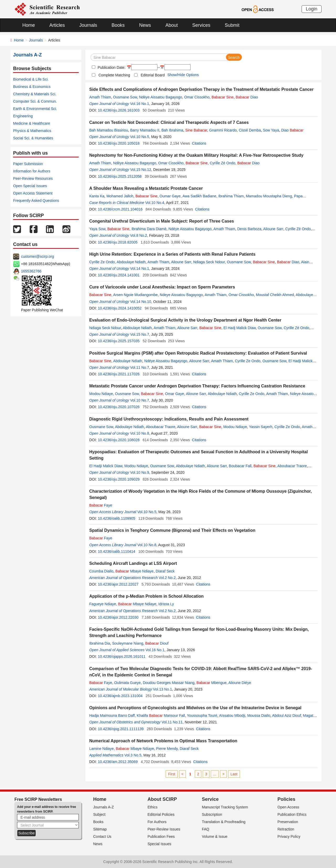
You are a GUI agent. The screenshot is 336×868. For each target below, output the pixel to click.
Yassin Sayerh (261, 427)
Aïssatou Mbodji (232, 716)
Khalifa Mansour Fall (161, 716)
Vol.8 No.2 (139, 235)
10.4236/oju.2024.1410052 (120, 308)
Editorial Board (153, 75)
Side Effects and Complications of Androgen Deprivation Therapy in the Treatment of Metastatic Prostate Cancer (201, 89)
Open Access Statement (33, 193)
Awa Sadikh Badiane (199, 196)
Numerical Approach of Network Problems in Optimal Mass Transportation (163, 741)
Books (118, 25)
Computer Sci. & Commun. (35, 101)
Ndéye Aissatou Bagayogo (190, 229)
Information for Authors (32, 171)
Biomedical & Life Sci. (31, 79)
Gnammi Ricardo (223, 130)
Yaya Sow (97, 229)
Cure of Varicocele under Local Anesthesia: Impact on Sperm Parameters (162, 287)
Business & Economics (32, 87)
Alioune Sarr (273, 229)
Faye (101, 505)
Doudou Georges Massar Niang (169, 683)
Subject (99, 814)
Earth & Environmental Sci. (35, 109)
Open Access (288, 807)
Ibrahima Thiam (231, 196)
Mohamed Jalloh (120, 196)
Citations (199, 143)
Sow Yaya (271, 130)
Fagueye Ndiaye (103, 604)
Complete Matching (114, 75)
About (172, 25)
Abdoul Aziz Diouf (287, 716)
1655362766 (31, 271)
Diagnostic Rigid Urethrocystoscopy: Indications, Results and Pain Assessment (169, 419)
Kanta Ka (97, 196)
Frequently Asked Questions (36, 201)
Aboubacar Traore (161, 427)
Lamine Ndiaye (101, 749)
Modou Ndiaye (101, 394)
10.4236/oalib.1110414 (117, 551)
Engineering (23, 116)
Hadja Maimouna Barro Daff (112, 716)
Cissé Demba (250, 130)
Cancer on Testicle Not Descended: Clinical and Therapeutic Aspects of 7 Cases (169, 122)
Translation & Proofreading (224, 822)
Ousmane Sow (125, 97)
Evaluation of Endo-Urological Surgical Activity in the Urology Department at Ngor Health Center (185, 320)
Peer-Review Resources (33, 178)
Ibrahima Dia (100, 643)
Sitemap (100, 829)
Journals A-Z (104, 807)
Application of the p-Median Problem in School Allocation (146, 596)
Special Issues (159, 844)
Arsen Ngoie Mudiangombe (135, 295)
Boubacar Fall (240, 466)
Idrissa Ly (166, 604)
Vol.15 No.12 (141, 170)
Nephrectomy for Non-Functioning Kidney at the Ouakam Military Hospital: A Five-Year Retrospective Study (196, 155)
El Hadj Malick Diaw (240, 328)
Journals (88, 25)
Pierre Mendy (167, 749)
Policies (286, 799)
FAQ (206, 829)
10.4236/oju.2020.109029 (119, 479)
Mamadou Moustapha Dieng (269, 196)
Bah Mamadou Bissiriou (109, 130)
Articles (57, 25)
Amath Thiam (100, 97)
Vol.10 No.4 (155, 203)
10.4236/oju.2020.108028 (119, 440)
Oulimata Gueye (127, 683)
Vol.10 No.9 (140, 472)
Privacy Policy (289, 837)
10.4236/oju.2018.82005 (118, 242)
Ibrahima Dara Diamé (149, 229)
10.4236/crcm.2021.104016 (120, 209)
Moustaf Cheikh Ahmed (275, 295)
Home (29, 25)
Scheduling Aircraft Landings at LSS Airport (133, 563)
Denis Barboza (249, 229)
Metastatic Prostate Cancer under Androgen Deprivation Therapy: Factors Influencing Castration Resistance (197, 386)
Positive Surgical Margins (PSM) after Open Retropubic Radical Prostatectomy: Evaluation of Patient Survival (198, 353)
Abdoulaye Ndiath (131, 262)
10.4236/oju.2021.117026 (119, 374)
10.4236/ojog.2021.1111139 (121, 729)
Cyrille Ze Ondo (102, 262)
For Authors (157, 822)
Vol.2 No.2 (167, 578)
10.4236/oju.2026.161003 (119, 110)
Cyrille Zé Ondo (222, 163)
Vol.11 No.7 (140, 367)
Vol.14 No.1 (140, 269)
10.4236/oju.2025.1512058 (120, 176)
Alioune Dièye (240, 683)
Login (312, 9)
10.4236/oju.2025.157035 (119, 341)
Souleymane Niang (128, 643)
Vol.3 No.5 (133, 755)
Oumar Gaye (170, 196)
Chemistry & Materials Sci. (35, 94)
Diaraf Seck (165, 571)
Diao (247, 97)
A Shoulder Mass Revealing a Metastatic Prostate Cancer (146, 188)
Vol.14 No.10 (141, 302)
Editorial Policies (161, 814)
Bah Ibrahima (172, 130)
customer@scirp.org (37, 256)
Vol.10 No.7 (140, 400)
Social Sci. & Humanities (33, 138)
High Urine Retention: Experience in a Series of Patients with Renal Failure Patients (172, 254)
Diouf (157, 643)
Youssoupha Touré (202, 716)
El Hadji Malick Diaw (106, 466)
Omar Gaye (175, 394)
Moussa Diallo (259, 716)
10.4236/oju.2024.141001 (119, 275)
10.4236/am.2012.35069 (118, 762)
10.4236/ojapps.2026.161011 (122, 656)
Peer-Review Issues (164, 829)
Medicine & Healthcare (32, 123)
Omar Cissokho (197, 97)
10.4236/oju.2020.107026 (119, 407)
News (145, 25)
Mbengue (212, 683)
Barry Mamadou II (145, 130)
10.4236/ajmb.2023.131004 (120, 696)
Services (201, 25)
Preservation (288, 822)
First (172, 774)
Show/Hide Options (183, 75)
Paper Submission (28, 164)
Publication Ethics (292, 814)
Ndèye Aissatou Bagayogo (161, 97)
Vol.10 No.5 (140, 137)
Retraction (286, 829)
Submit (232, 25)
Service (210, 799)
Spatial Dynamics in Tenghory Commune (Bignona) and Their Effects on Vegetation (172, 530)
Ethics (153, 807)
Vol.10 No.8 (140, 433)
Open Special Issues (30, 186)
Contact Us (102, 837)
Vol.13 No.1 (162, 689)
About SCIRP (162, 799)
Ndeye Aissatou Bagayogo (181, 295)
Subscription (212, 814)
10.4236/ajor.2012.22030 (118, 617)
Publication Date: (111, 67)
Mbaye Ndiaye (135, 571)
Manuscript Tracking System (225, 807)
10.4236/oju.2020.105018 (119, 143)
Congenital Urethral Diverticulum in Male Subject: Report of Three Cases (162, 221)
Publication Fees (161, 837)
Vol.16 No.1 (140, 104)
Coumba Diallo (101, 571)
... (215, 774)
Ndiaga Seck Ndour (209, 262)
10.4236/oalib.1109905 (117, 518)
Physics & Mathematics (32, 131)
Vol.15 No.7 (140, 334)
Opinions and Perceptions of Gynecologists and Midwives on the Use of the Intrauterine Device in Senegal (195, 708)
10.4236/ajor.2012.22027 (118, 584)
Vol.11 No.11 (172, 722)
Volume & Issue (215, 837)
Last (234, 774)
